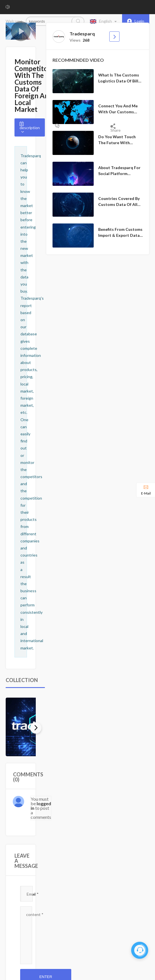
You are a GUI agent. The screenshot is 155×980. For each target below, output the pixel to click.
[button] (105, 21)
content (35, 914)
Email (33, 894)
